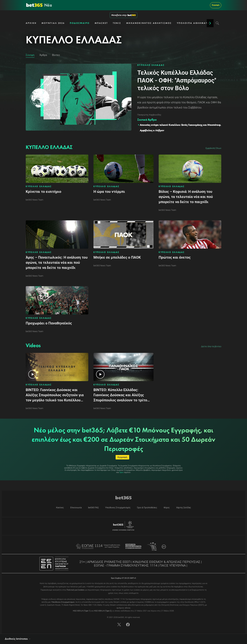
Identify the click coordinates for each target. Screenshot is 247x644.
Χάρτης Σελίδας (184, 508)
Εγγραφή (216, 5)
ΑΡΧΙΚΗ (31, 23)
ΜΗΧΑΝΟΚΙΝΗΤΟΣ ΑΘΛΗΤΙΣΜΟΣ (149, 23)
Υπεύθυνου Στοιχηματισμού (63, 602)
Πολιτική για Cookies (75, 590)
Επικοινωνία (76, 508)
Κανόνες (60, 508)
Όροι (121, 472)
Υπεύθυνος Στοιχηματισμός (118, 508)
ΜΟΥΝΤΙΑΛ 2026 (53, 23)
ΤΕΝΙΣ (117, 23)
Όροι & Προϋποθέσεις (147, 508)
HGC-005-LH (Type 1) (82, 611)
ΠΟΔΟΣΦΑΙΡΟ (80, 23)
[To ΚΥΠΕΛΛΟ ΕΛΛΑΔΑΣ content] (49, 147)
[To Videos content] (33, 346)
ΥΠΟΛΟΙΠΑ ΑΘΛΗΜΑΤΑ (193, 23)
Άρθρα (43, 55)
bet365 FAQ (93, 508)
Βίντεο (56, 55)
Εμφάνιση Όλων (213, 148)
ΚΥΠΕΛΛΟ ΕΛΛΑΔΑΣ (151, 65)
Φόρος (167, 508)
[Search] (217, 23)
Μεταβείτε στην (123, 15)
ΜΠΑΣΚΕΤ (101, 23)
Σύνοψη (30, 55)
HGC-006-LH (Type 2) (103, 611)
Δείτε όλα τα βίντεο (211, 346)
